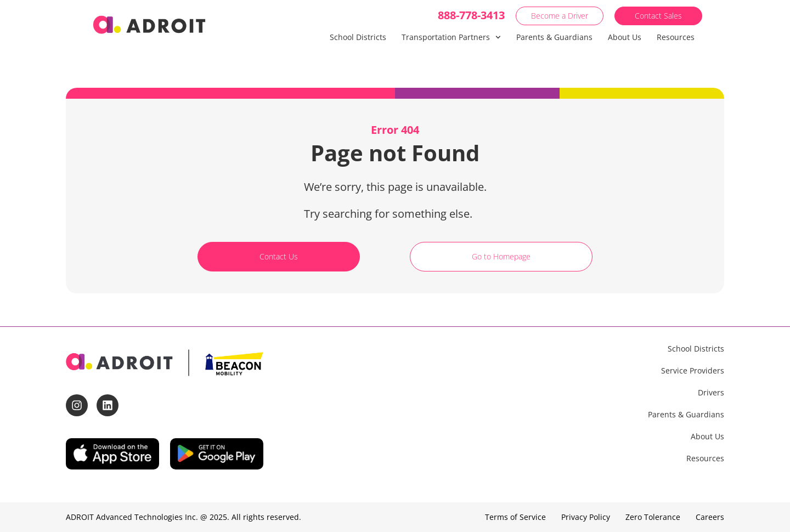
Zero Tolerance (653, 517)
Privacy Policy (586, 517)
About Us (625, 37)
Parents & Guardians (554, 37)
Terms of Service (515, 517)
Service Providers (693, 370)
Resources (676, 37)
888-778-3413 (471, 15)
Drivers (711, 392)
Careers (710, 517)
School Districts (358, 37)
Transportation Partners (451, 37)
